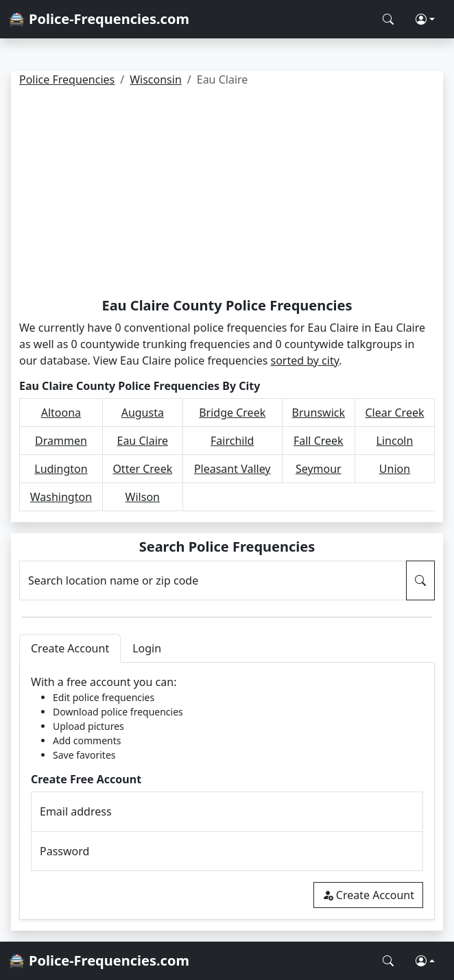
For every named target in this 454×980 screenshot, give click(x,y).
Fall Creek (319, 441)
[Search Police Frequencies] (388, 19)
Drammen (61, 441)
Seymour (319, 469)
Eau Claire (143, 441)
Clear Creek (394, 413)
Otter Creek (142, 469)
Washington (61, 497)
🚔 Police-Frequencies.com (99, 19)
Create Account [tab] (70, 648)
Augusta (143, 413)
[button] (425, 19)
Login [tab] (147, 648)
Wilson (143, 497)
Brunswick (319, 413)
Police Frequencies (67, 79)
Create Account (368, 895)
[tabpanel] (227, 791)
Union (395, 469)
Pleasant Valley (232, 469)
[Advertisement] (227, 195)
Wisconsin (156, 79)
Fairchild (232, 441)
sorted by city (305, 360)
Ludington (61, 469)
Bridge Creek (232, 413)
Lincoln (395, 441)
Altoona (61, 413)
